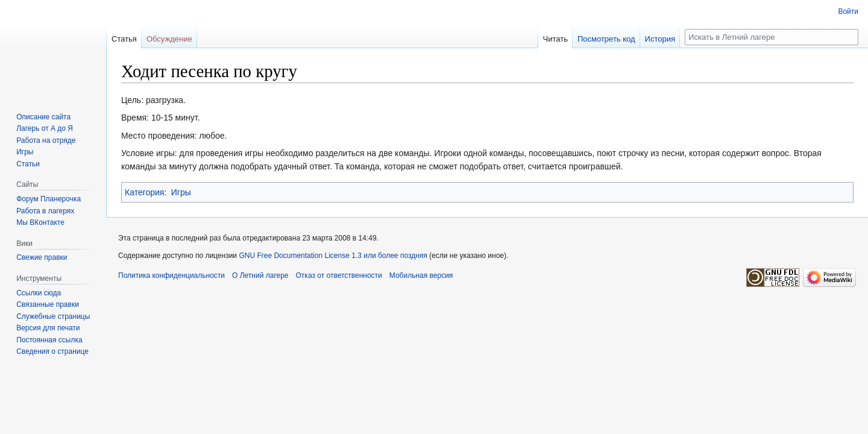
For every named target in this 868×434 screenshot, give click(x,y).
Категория (144, 192)
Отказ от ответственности (339, 275)
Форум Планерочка (49, 199)
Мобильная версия (421, 275)
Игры (181, 192)
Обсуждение (169, 39)
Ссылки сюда (39, 293)
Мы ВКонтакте (40, 222)
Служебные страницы (53, 316)
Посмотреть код (606, 39)
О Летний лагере (260, 275)
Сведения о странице (52, 351)
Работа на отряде (46, 140)
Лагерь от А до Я (45, 128)
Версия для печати (48, 328)
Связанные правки (48, 304)
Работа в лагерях (45, 211)
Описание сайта (43, 117)
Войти (848, 11)
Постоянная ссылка (49, 340)
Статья (124, 39)
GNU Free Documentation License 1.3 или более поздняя (333, 256)
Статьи (28, 164)
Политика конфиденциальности (171, 275)
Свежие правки (42, 257)
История (660, 39)
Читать (555, 39)
